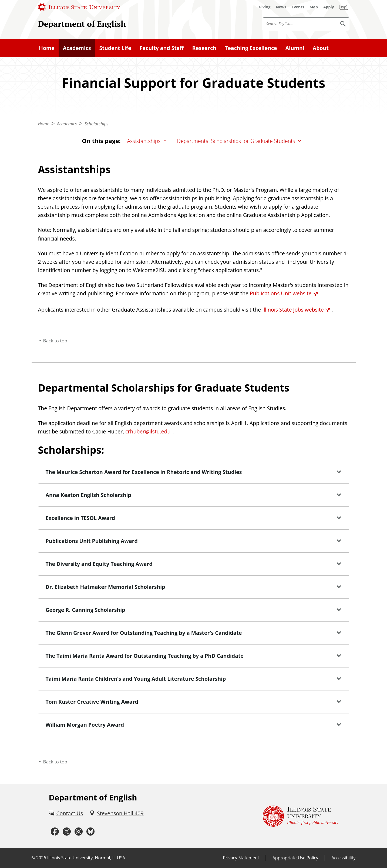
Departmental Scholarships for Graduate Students (236, 141)
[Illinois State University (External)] (79, 7)
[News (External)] (281, 7)
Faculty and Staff (162, 48)
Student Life (115, 48)
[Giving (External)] (265, 7)
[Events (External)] (298, 7)
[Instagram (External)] (79, 832)
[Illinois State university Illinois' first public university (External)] (301, 816)
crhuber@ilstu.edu (148, 431)
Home (47, 48)
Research (204, 48)
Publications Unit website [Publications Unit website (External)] (281, 293)
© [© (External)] (33, 858)
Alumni (295, 48)
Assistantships (144, 141)
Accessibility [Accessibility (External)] (343, 858)
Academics (77, 48)
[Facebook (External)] (55, 832)
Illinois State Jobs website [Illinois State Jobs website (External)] (293, 310)
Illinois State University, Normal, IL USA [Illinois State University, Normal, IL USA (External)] (86, 858)
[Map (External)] (314, 7)
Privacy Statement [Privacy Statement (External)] (241, 858)
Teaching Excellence (251, 48)
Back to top (55, 341)
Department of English (82, 24)
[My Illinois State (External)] (344, 7)
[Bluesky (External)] (90, 832)
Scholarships (96, 124)
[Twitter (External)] (67, 832)
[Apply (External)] (329, 7)
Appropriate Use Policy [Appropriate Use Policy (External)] (295, 858)
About (321, 48)
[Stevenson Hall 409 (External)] (117, 813)
